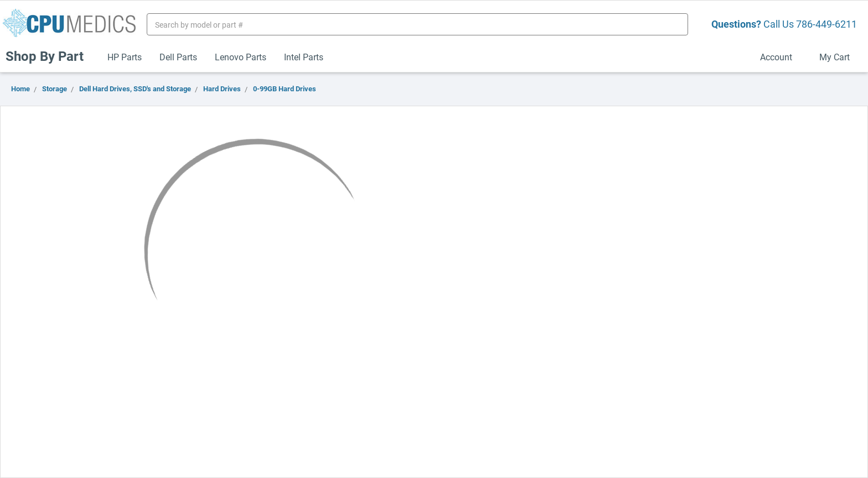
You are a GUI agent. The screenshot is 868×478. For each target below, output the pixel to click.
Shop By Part (49, 56)
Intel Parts (304, 57)
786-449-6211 (826, 24)
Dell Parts (178, 57)
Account (781, 57)
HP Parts (125, 57)
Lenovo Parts (241, 57)
